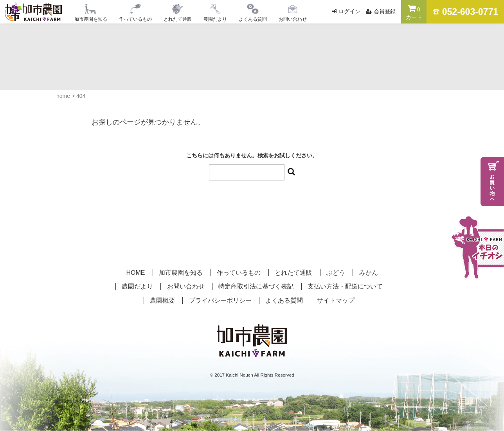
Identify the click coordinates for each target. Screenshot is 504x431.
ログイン (349, 11)
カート (414, 12)
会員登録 (385, 11)
